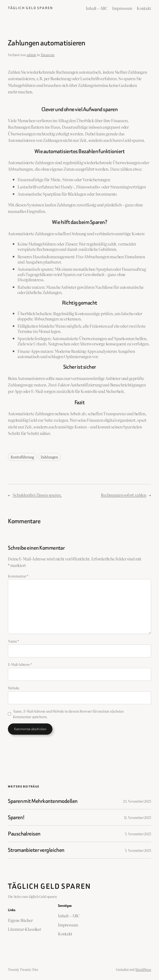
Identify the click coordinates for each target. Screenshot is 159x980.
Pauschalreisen (24, 834)
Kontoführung (22, 457)
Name (13, 641)
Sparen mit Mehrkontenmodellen (43, 801)
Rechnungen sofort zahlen (124, 495)
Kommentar (18, 576)
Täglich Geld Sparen (31, 8)
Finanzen (48, 55)
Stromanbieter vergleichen (36, 850)
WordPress (143, 969)
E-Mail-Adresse (20, 664)
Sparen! (16, 817)
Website (14, 688)
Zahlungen (49, 457)
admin (31, 55)
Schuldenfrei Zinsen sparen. (37, 495)
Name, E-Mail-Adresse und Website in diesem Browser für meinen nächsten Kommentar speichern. (68, 714)
